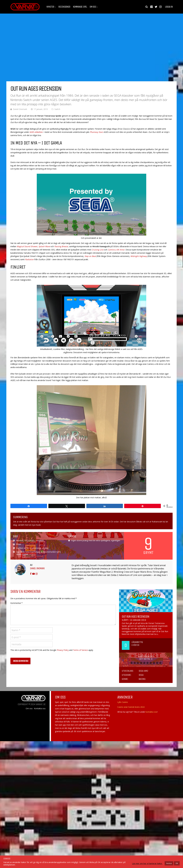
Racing (142, 679)
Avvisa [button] (169, 863)
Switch (57, 109)
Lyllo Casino (123, 702)
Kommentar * (16, 603)
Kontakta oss (40, 709)
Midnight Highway (139, 256)
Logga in (169, 7)
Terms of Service (80, 650)
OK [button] (177, 863)
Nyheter (50, 7)
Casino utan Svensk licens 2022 (131, 707)
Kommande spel (80, 7)
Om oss (93, 7)
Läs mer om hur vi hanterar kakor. (147, 863)
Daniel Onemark (20, 109)
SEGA (141, 675)
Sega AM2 (143, 671)
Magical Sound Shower (27, 246)
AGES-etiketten (36, 132)
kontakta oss (151, 712)
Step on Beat (90, 256)
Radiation (29, 259)
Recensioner (64, 7)
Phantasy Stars (97, 132)
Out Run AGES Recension (135, 617)
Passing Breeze (61, 246)
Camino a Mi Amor (116, 250)
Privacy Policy (63, 650)
